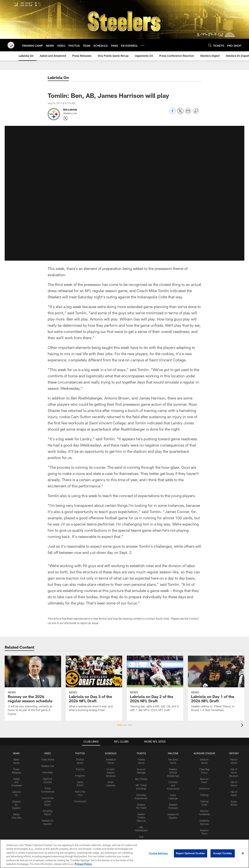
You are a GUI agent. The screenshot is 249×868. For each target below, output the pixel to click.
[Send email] (188, 113)
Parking (204, 795)
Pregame (80, 776)
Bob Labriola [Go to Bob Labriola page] (70, 109)
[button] (119, 725)
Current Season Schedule (111, 773)
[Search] (210, 45)
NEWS (16, 753)
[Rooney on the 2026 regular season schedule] (33, 688)
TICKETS (141, 753)
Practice (80, 769)
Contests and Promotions (173, 785)
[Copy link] (196, 111)
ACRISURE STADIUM (204, 753)
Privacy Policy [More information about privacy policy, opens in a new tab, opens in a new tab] (83, 864)
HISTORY (234, 753)
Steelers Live (48, 766)
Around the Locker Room (48, 801)
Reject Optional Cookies (191, 853)
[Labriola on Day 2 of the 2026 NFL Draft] (155, 686)
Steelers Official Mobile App (173, 773)
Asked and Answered (16, 782)
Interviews (48, 772)
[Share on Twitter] (180, 113)
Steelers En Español (16, 805)
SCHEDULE (111, 753)
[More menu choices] (143, 45)
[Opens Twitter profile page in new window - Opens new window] (66, 118)
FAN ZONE (173, 753)
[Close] (243, 853)
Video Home (48, 759)
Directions (204, 788)
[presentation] (243, 726)
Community (80, 801)
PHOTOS (80, 753)
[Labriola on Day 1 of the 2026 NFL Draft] (216, 686)
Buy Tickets (141, 779)
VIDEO (48, 753)
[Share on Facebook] (173, 113)
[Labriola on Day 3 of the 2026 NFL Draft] (94, 686)
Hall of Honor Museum (234, 773)
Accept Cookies (223, 853)
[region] (124, 854)
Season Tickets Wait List (141, 817)
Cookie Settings (158, 853)
